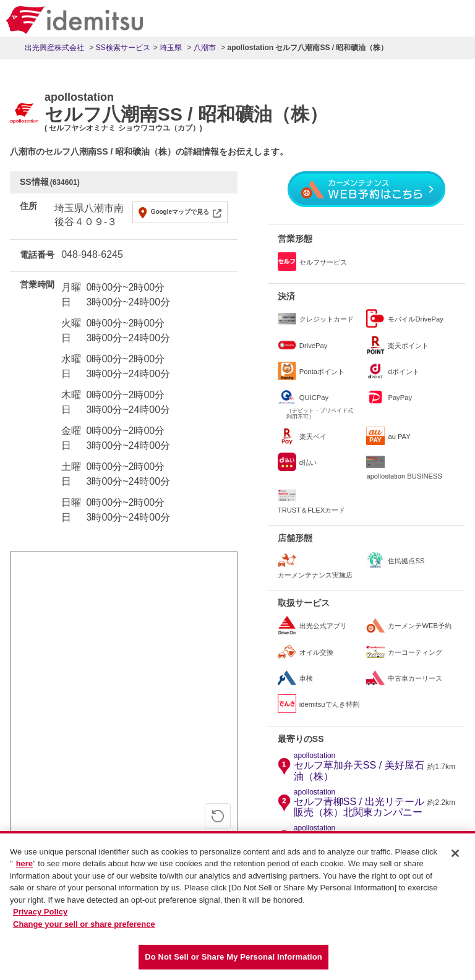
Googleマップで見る (180, 212)
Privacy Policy (40, 915)
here (24, 867)
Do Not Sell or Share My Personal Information (233, 960)
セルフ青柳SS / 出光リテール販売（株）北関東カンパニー (359, 803)
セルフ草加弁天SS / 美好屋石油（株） (359, 767)
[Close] (455, 856)
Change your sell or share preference (84, 927)
